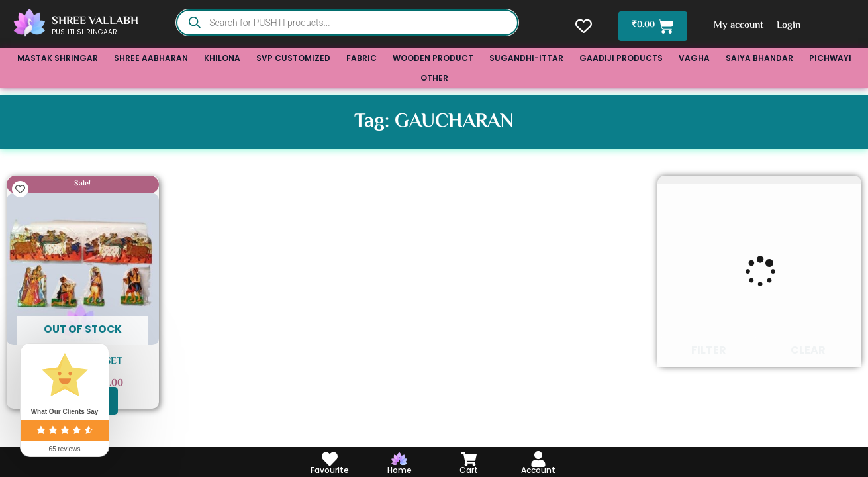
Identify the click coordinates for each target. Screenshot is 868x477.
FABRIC (362, 58)
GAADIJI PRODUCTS (621, 58)
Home (400, 470)
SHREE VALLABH (95, 21)
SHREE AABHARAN (151, 58)
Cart (469, 470)
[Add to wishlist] (20, 189)
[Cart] (469, 459)
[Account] (538, 459)
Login (790, 26)
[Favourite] (330, 459)
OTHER (434, 78)
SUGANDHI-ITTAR (526, 58)
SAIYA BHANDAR (759, 58)
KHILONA (222, 58)
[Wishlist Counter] (582, 26)
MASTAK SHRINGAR (58, 58)
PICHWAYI (830, 58)
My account (740, 26)
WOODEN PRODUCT (433, 58)
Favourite (330, 470)
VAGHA (694, 58)
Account (538, 470)
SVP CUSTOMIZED (293, 58)
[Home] (399, 459)
